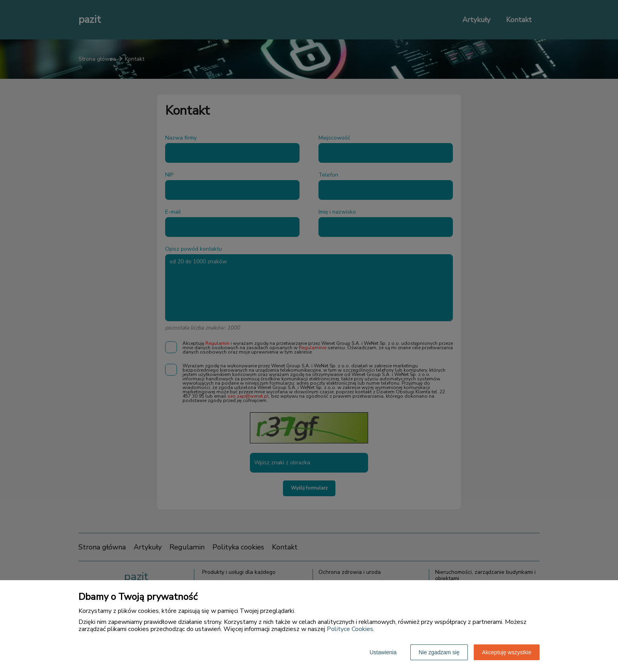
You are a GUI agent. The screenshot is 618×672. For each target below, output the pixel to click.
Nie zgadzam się (439, 652)
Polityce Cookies (350, 629)
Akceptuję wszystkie (507, 652)
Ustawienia (383, 652)
